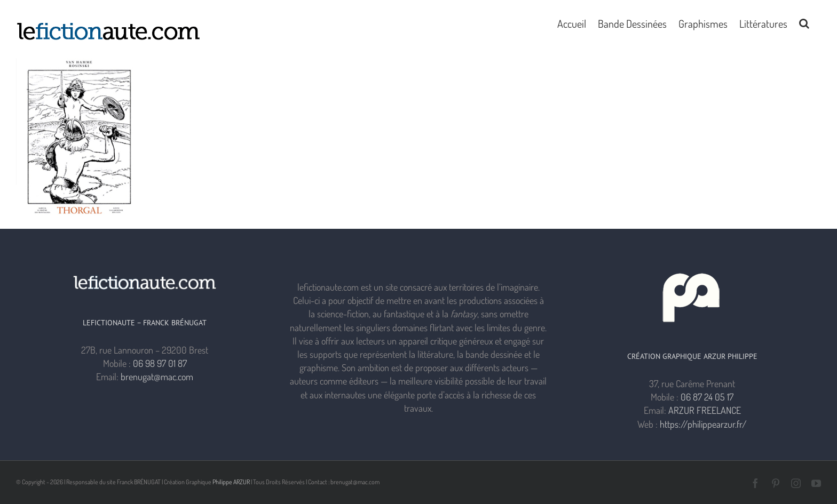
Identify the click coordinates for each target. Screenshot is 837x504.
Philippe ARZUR (231, 482)
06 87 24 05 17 (707, 397)
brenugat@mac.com (157, 377)
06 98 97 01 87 (160, 363)
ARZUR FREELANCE (705, 410)
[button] (804, 22)
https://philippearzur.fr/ (703, 424)
